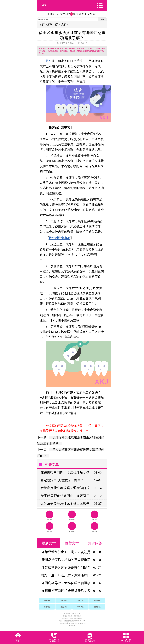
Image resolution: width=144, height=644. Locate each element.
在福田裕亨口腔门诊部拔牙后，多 (65, 472)
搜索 (103, 19)
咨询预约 (90, 640)
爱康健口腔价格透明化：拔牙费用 (65, 496)
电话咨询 (54, 640)
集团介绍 (47, 600)
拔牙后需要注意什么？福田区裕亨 (65, 503)
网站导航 (72, 626)
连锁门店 (64, 607)
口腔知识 (72, 527)
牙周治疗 (53, 24)
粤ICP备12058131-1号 (79, 623)
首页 (42, 24)
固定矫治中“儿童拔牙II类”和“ (62, 480)
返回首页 (47, 607)
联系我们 (97, 600)
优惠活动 (72, 515)
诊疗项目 (49, 515)
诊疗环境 (95, 527)
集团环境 (64, 600)
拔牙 (44, 5)
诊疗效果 (49, 527)
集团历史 (80, 600)
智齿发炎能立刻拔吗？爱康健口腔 (65, 488)
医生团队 (95, 515)
